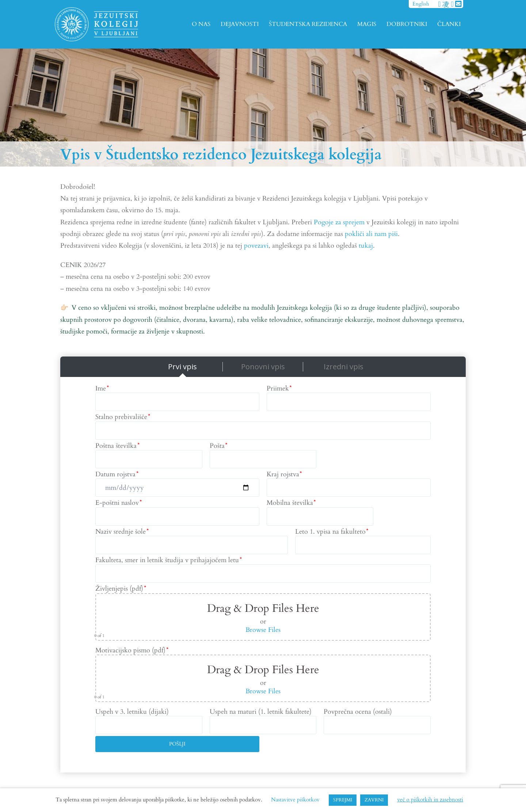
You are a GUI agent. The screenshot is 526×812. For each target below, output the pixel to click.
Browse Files (263, 630)
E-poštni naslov (118, 503)
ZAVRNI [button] (374, 800)
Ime (102, 388)
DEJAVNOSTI (240, 24)
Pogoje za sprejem (339, 222)
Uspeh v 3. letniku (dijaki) (132, 712)
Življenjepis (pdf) (121, 589)
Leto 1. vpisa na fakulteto (332, 532)
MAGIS (367, 24)
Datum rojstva (117, 474)
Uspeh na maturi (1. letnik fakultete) (261, 712)
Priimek (279, 388)
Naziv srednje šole (122, 532)
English (421, 4)
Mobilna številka (291, 503)
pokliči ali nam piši (371, 234)
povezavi (256, 246)
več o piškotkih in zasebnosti (430, 800)
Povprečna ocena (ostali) (358, 712)
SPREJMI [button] (343, 800)
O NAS (201, 24)
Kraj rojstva (284, 474)
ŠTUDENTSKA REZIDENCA (308, 24)
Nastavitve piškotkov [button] (295, 800)
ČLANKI (449, 24)
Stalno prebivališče (123, 417)
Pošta (218, 446)
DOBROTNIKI (407, 24)
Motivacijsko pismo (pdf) (132, 650)
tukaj (366, 246)
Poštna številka (117, 446)
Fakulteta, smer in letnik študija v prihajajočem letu (168, 560)
